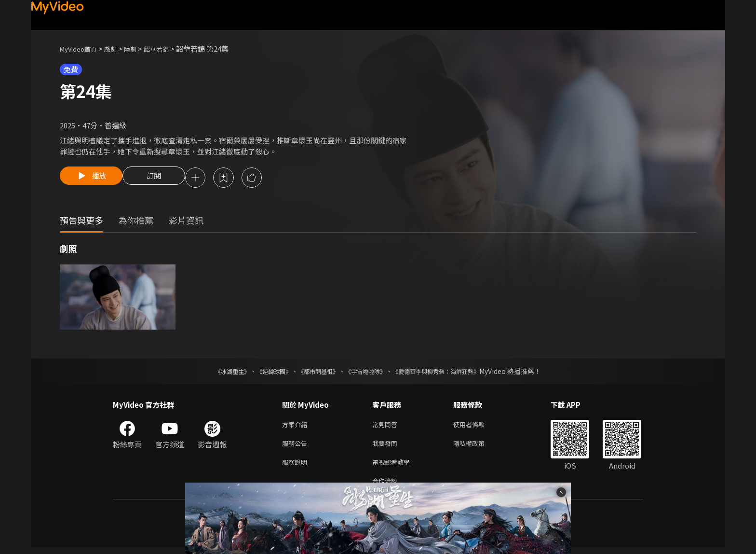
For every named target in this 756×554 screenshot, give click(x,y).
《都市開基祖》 (313, 373)
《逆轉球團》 (263, 373)
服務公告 (297, 447)
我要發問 (387, 447)
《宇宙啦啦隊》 (367, 373)
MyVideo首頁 (82, 48)
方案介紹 (297, 426)
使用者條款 (477, 426)
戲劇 (118, 48)
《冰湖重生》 (216, 373)
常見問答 (387, 426)
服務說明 (297, 467)
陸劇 (140, 48)
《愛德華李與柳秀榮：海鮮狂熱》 (448, 373)
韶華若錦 (169, 48)
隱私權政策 (477, 447)
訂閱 (162, 179)
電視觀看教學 (394, 467)
